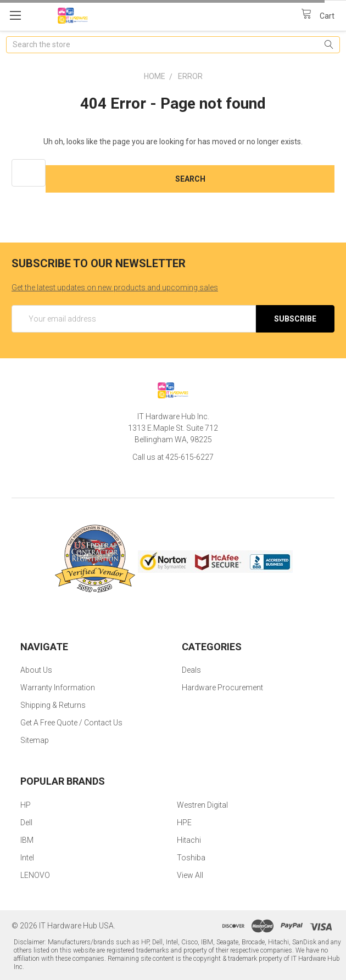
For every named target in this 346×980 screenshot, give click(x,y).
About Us (36, 670)
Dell (26, 823)
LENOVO (35, 875)
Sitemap (35, 740)
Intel (27, 858)
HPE (184, 823)
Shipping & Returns (53, 705)
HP (26, 805)
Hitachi (189, 840)
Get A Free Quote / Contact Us (71, 723)
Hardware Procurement (222, 688)
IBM (27, 840)
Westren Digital (202, 805)
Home (155, 76)
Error (190, 76)
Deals (191, 670)
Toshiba (191, 858)
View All (190, 875)
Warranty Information (58, 688)
